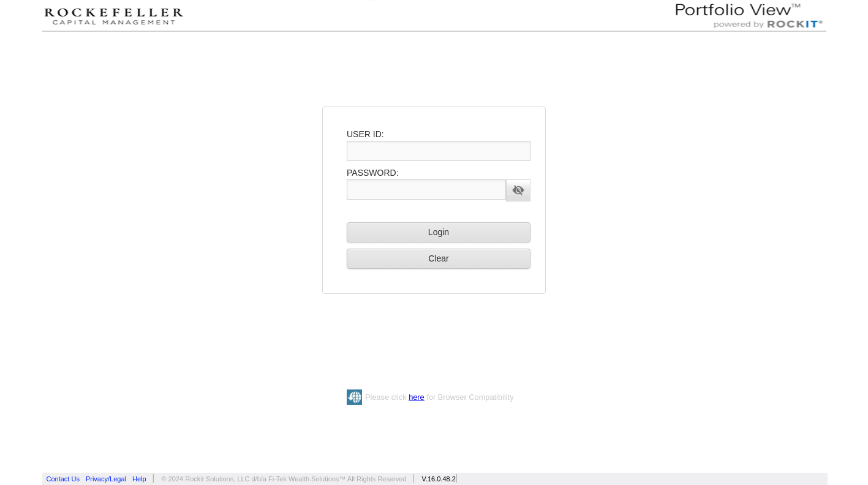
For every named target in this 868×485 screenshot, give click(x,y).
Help (139, 479)
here (417, 397)
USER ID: (365, 134)
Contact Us (63, 479)
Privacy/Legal (106, 479)
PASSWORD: (373, 173)
